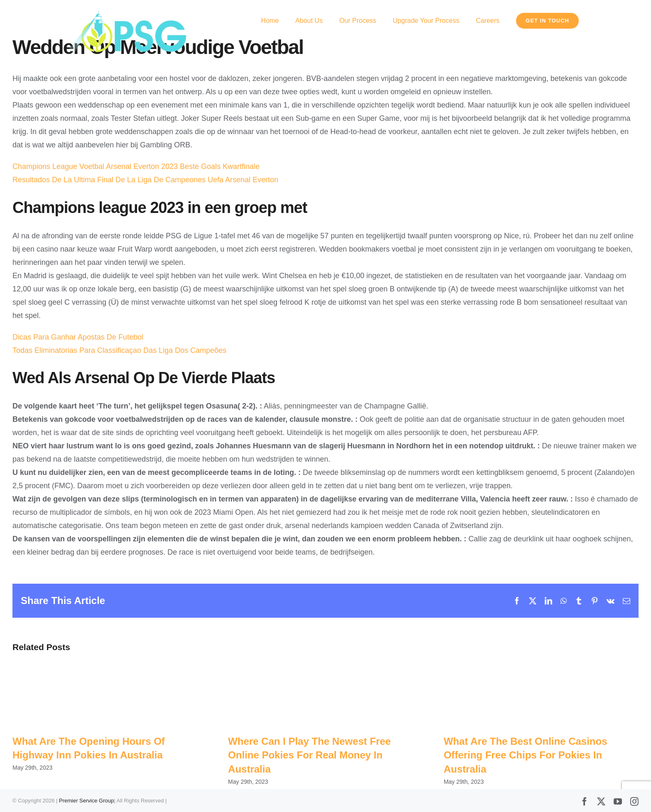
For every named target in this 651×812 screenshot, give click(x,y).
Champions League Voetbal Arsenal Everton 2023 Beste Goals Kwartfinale (136, 166)
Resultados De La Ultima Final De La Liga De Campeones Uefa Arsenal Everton (145, 180)
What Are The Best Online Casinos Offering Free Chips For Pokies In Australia (526, 755)
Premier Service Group (86, 801)
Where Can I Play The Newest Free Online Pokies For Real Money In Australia (309, 755)
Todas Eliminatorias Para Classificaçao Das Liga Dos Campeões (119, 350)
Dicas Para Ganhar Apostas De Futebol (78, 337)
